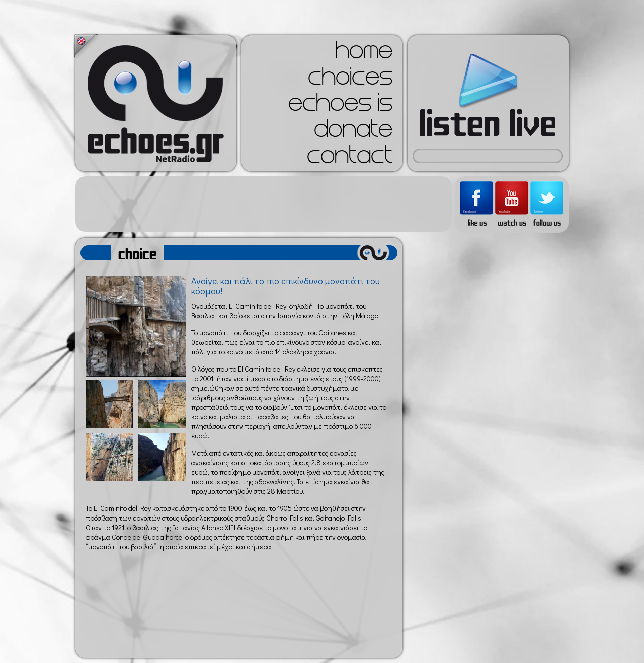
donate (353, 132)
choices (350, 80)
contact (350, 158)
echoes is (340, 106)
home (364, 53)
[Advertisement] (264, 204)
